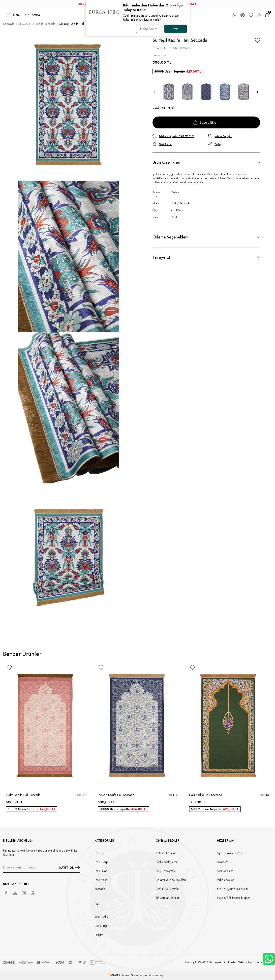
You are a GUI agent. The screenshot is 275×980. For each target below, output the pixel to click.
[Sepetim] (267, 15)
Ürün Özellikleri (166, 162)
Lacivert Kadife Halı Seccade (116, 795)
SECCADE (25, 24)
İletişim (99, 935)
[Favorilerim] (251, 15)
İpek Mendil (102, 880)
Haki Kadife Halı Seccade (206, 795)
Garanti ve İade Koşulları (171, 880)
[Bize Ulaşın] (234, 15)
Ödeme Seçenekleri (170, 237)
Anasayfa (9, 24)
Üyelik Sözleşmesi (166, 862)
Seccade (100, 889)
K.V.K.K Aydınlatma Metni (232, 889)
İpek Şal (100, 853)
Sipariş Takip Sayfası (230, 853)
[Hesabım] (259, 15)
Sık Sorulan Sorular (167, 898)
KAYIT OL (70, 868)
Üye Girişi (101, 926)
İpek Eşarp (101, 862)
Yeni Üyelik (101, 917)
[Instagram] (24, 893)
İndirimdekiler (225, 880)
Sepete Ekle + (206, 122)
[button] (155, 92)
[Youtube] (15, 893)
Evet (175, 29)
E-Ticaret (125, 975)
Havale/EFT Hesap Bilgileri (234, 898)
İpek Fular (101, 871)
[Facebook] (6, 893)
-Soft (114, 975)
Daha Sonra (149, 29)
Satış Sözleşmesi (166, 871)
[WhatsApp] (33, 893)
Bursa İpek (159, 55)
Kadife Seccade (45, 24)
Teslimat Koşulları (166, 853)
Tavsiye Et (161, 257)
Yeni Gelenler (225, 871)
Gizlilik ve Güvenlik (167, 889)
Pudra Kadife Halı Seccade (23, 795)
